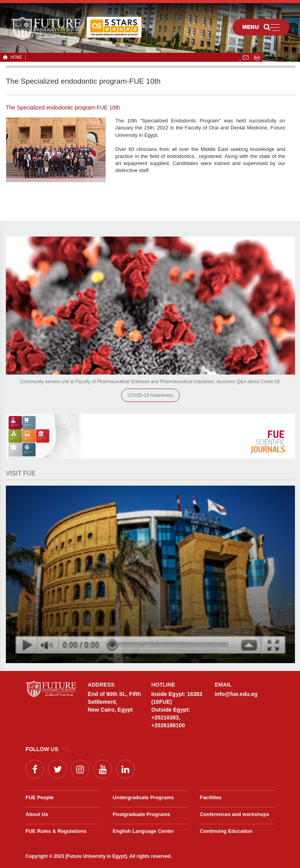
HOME (15, 57)
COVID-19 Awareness (150, 395)
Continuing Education (226, 831)
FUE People (39, 797)
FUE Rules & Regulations (56, 831)
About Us (37, 814)
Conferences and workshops (234, 814)
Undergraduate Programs (143, 797)
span (257, 57)
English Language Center (143, 831)
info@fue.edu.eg (236, 694)
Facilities (211, 797)
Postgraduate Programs (141, 814)
